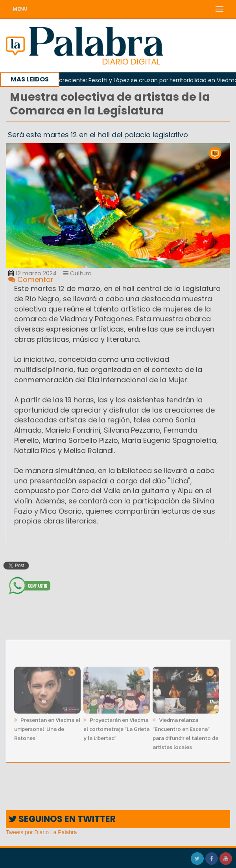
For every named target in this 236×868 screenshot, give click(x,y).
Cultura (77, 273)
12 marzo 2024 (32, 273)
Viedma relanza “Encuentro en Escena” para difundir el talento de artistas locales (185, 732)
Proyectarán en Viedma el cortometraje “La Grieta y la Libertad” (116, 728)
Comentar (31, 279)
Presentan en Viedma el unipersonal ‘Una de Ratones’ (47, 728)
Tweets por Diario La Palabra (41, 832)
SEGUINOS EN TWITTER (62, 819)
